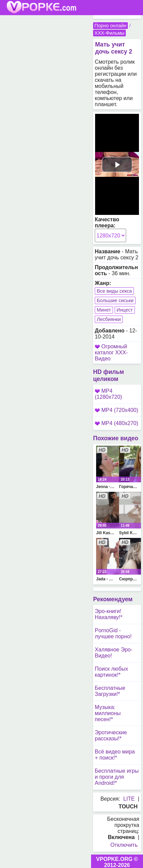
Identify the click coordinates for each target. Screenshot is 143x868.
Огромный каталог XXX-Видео (111, 352)
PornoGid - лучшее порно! (113, 633)
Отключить (124, 845)
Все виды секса (114, 291)
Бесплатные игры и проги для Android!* (117, 777)
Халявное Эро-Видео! (114, 653)
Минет (104, 310)
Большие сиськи (115, 300)
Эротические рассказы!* (111, 735)
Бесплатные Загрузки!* (110, 691)
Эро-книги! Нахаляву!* (109, 614)
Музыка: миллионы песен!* (108, 713)
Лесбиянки (109, 319)
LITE (129, 799)
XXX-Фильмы (109, 33)
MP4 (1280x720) (108, 394)
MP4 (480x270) (117, 423)
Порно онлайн (110, 26)
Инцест (125, 310)
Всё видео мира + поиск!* (115, 755)
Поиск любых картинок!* (111, 672)
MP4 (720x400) (117, 410)
